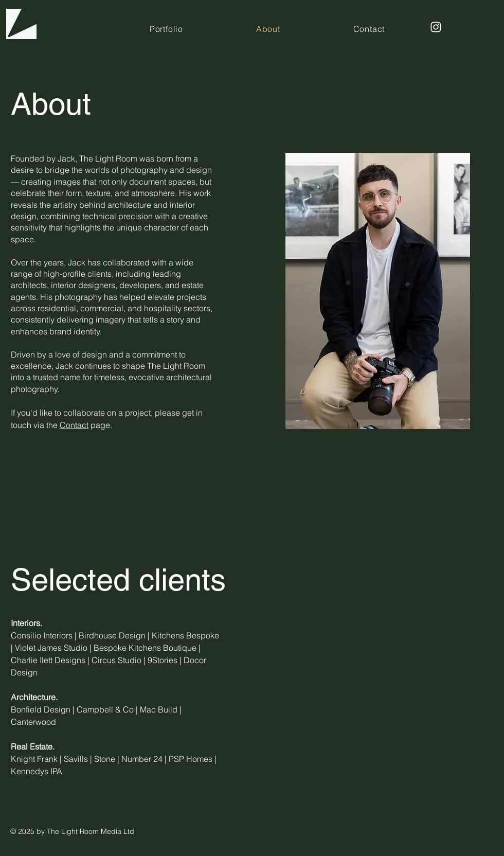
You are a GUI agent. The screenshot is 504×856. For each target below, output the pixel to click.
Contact (74, 425)
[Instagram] (436, 27)
